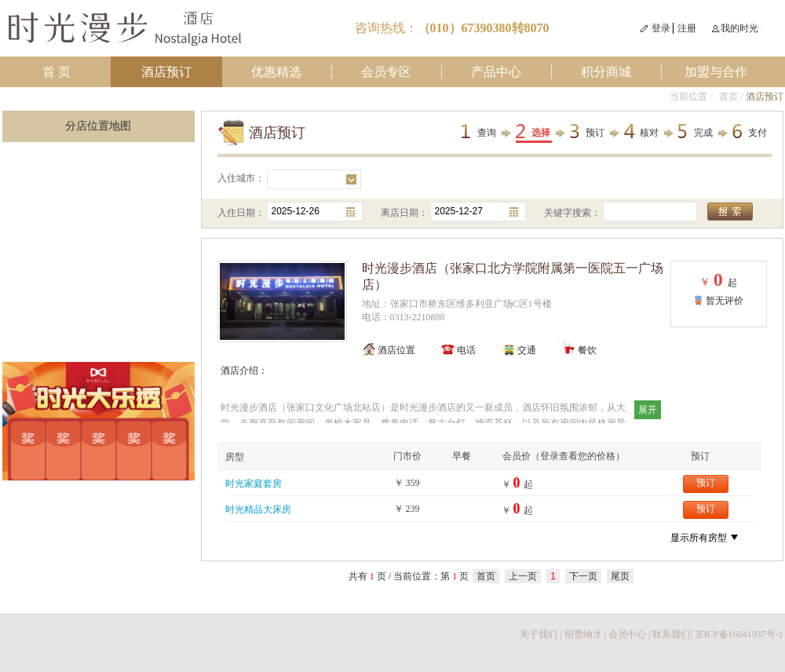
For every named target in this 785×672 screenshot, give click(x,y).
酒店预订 (166, 72)
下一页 (583, 576)
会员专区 (386, 72)
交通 (527, 350)
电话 (466, 350)
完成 (703, 133)
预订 (595, 133)
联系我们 (671, 634)
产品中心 (496, 72)
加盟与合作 (716, 72)
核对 (649, 133)
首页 (728, 97)
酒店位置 (396, 350)
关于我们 (539, 634)
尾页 (620, 576)
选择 (541, 133)
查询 (487, 133)
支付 (758, 133)
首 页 (57, 72)
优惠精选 (276, 72)
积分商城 (606, 72)
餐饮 (587, 350)
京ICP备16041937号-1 (739, 634)
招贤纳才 (583, 634)
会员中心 (627, 634)
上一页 (523, 576)
